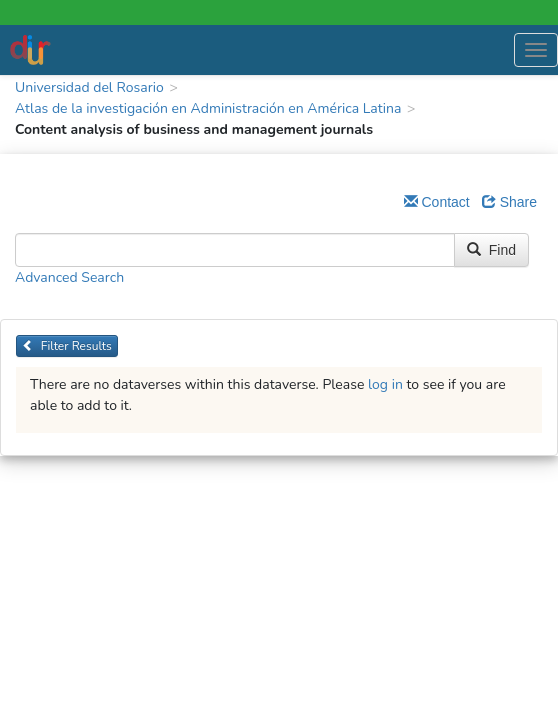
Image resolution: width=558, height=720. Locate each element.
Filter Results (67, 346)
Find (491, 250)
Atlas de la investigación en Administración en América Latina (208, 108)
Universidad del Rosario (89, 87)
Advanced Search (69, 277)
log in (385, 384)
